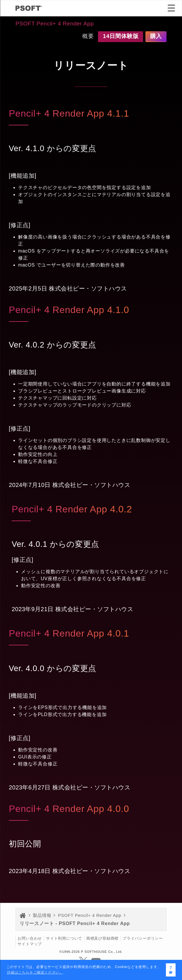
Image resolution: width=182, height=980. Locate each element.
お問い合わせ (30, 938)
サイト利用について (64, 938)
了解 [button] (171, 970)
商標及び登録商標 (102, 938)
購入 (156, 36)
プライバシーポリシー (143, 938)
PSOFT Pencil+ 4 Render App (55, 24)
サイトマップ (30, 944)
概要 (88, 36)
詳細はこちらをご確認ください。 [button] (35, 972)
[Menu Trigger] (171, 8)
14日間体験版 (121, 36)
